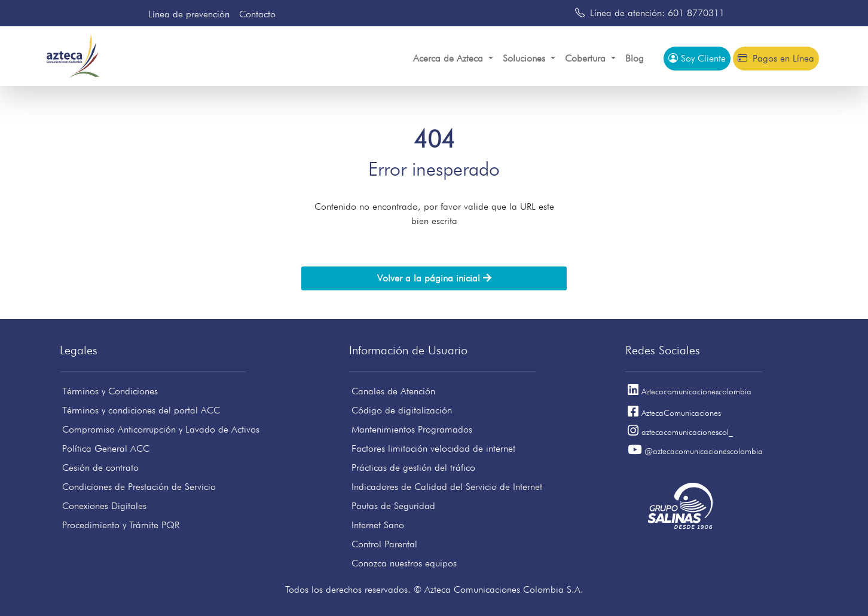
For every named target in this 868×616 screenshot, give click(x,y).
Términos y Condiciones (110, 391)
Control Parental (384, 544)
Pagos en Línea (776, 58)
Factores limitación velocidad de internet (433, 448)
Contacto (257, 14)
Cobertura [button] (587, 58)
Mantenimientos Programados (412, 429)
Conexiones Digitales (104, 506)
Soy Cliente (697, 58)
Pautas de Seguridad (393, 506)
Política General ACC (106, 448)
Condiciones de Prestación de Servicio (139, 487)
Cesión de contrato (100, 468)
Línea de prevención (189, 14)
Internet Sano (378, 525)
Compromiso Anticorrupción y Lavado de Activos (161, 429)
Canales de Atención (393, 391)
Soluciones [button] (525, 58)
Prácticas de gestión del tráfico (413, 468)
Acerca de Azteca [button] (450, 58)
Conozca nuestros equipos (404, 563)
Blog (635, 58)
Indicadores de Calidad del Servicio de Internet (447, 487)
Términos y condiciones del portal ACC (141, 410)
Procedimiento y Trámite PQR (121, 525)
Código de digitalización (402, 410)
